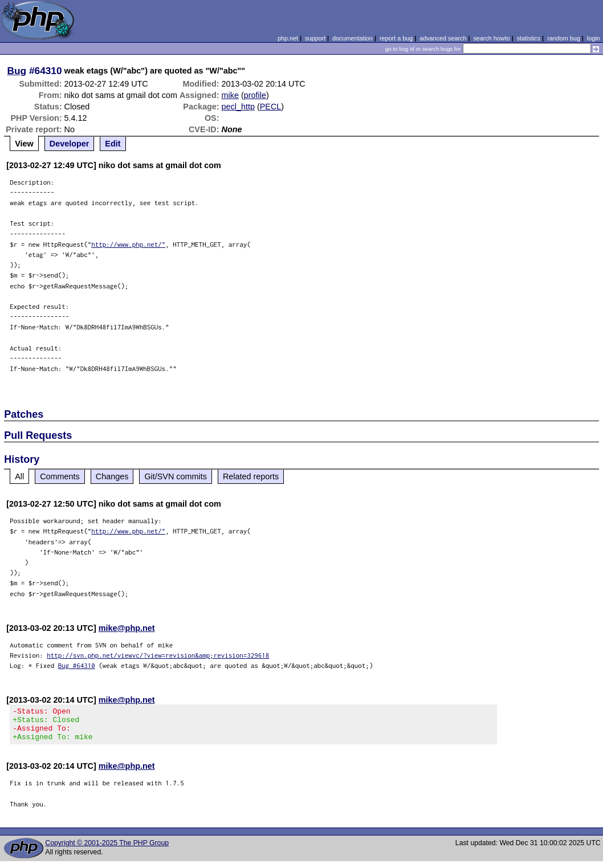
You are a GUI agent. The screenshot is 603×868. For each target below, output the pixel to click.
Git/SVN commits (176, 476)
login (594, 38)
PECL (271, 107)
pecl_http (238, 107)
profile (255, 95)
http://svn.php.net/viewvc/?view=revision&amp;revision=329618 (158, 655)
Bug (17, 71)
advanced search (443, 38)
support (315, 38)
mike (230, 95)
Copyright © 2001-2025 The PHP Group (107, 850)
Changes (112, 476)
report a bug (396, 38)
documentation (353, 38)
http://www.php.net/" (128, 244)
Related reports (251, 476)
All (19, 476)
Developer (70, 144)
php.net (288, 38)
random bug (564, 38)
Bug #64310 (77, 665)
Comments (60, 476)
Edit (113, 144)
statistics (529, 38)
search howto (491, 38)
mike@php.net (127, 628)
